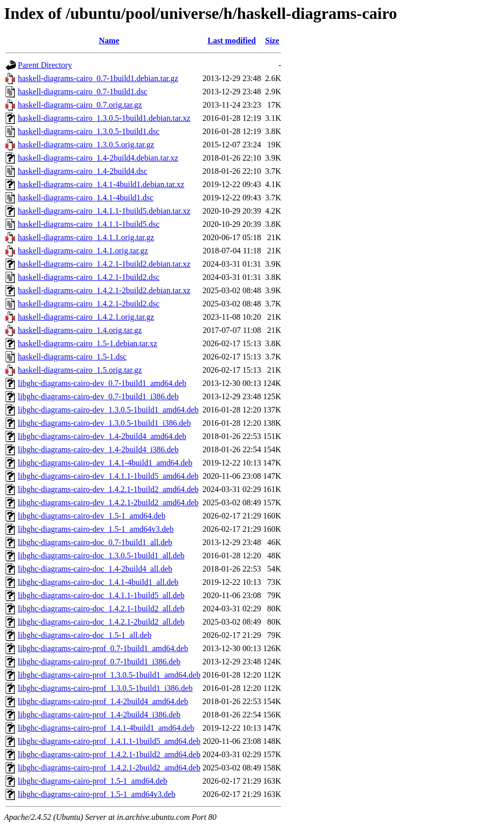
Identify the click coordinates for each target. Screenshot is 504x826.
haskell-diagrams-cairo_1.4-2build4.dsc (83, 171)
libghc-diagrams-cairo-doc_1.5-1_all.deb (85, 635)
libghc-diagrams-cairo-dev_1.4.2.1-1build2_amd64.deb (108, 489)
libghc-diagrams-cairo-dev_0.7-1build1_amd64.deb (102, 383)
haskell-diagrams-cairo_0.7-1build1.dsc (83, 92)
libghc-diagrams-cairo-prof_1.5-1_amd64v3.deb (97, 794)
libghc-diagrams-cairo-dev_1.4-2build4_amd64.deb (102, 436)
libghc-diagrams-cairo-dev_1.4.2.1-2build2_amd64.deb (108, 502)
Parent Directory (45, 65)
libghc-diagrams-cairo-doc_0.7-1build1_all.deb (95, 542)
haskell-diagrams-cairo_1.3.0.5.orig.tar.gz (86, 145)
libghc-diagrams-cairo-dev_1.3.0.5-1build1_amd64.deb (108, 410)
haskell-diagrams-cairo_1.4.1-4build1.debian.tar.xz (101, 184)
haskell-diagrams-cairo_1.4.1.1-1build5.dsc (89, 224)
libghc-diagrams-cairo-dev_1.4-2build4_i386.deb (98, 449)
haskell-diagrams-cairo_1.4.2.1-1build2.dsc (89, 277)
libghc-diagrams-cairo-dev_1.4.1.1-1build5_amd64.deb (108, 476)
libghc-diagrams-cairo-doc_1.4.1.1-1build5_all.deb (101, 595)
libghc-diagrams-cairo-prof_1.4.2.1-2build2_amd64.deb (109, 768)
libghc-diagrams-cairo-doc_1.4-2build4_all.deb (95, 569)
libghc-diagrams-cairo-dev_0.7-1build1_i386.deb (98, 396)
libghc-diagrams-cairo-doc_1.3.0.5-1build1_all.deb (101, 556)
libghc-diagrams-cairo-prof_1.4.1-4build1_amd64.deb (106, 728)
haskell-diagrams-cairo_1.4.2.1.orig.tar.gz (86, 317)
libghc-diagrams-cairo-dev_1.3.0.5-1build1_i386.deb (104, 423)
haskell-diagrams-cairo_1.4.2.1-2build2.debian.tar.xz (104, 290)
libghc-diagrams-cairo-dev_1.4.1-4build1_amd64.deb (105, 463)
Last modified (232, 41)
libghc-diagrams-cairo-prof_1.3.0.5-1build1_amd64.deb (109, 675)
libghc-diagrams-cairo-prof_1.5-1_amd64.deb (92, 781)
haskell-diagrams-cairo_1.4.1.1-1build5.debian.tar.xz (104, 211)
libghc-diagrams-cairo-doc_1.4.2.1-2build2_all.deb (101, 622)
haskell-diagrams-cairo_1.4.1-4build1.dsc (86, 198)
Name (109, 41)
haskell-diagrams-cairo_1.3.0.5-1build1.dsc (89, 131)
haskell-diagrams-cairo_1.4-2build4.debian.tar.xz (98, 158)
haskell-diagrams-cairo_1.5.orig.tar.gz (80, 370)
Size (272, 41)
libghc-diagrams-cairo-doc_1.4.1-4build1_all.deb (98, 582)
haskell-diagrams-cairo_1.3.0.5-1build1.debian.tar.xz (104, 118)
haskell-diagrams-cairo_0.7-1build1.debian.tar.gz (98, 78)
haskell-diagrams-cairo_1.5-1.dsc (72, 357)
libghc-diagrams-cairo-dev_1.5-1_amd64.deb (92, 516)
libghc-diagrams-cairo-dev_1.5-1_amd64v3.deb (96, 529)
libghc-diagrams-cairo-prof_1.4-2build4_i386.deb (99, 715)
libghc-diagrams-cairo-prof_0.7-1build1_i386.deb (99, 662)
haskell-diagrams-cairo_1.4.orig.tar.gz (80, 330)
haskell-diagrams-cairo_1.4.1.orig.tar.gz (83, 251)
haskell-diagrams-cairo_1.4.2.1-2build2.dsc (89, 304)
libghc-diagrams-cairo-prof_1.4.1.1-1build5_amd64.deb (109, 741)
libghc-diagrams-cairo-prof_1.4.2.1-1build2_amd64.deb (109, 754)
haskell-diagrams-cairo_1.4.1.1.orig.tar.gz (86, 237)
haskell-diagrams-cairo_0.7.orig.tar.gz (80, 105)
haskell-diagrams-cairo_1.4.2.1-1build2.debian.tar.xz (104, 264)
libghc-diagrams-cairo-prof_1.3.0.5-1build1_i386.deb (105, 688)
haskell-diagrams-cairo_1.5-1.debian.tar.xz (88, 343)
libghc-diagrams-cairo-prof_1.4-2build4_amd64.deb (103, 701)
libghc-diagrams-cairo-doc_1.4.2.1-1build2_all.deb (101, 609)
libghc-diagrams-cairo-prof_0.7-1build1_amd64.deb (103, 648)
